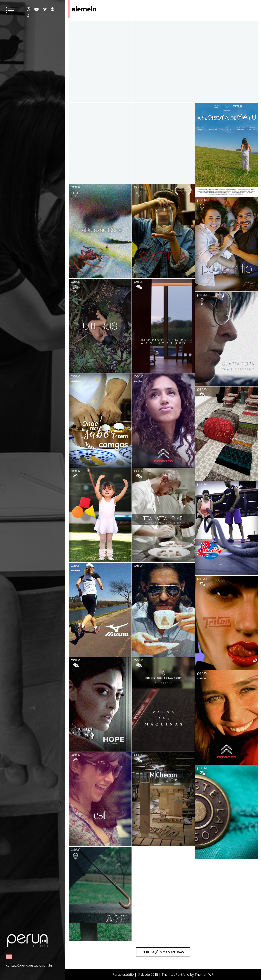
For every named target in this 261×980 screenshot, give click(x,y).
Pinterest (53, 9)
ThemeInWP (204, 974)
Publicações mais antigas (163, 952)
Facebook (28, 17)
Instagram (29, 9)
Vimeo (45, 9)
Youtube (36, 9)
